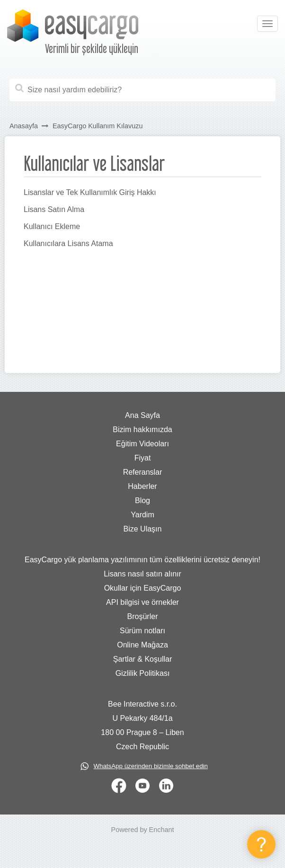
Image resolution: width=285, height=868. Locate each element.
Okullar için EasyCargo (143, 588)
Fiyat (143, 458)
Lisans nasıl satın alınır (142, 574)
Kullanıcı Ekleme (52, 226)
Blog (142, 500)
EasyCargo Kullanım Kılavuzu (98, 126)
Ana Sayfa (142, 415)
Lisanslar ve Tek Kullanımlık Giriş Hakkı (90, 192)
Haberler (142, 486)
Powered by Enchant (143, 830)
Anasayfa (24, 126)
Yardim (142, 515)
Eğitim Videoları (142, 444)
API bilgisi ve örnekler (142, 602)
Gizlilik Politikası (143, 673)
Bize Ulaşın (143, 529)
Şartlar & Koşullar (143, 659)
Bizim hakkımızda (142, 430)
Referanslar (143, 472)
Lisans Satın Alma (54, 209)
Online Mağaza (142, 645)
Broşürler (143, 616)
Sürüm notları (142, 631)
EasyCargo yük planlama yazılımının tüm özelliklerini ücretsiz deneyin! (142, 560)
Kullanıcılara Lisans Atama (68, 244)
